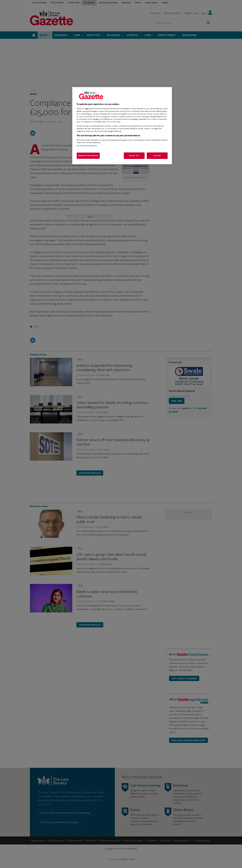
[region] (122, 126)
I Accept (157, 156)
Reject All (134, 156)
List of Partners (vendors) (87, 146)
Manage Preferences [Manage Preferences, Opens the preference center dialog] (88, 156)
